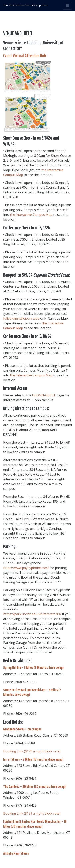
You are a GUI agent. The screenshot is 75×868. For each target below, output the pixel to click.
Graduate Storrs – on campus (22, 729)
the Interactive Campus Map (31, 215)
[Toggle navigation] (67, 6)
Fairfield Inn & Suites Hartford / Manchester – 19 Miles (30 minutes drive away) (35, 824)
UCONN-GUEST (44, 395)
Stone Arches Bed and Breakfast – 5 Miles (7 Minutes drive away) (32, 692)
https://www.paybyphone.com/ (26, 568)
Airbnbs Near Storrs (16, 853)
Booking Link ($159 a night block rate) (32, 813)
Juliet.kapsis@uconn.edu (21, 318)
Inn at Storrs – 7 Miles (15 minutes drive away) (33, 759)
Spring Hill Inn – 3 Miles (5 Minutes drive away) (33, 667)
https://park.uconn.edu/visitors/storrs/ (32, 614)
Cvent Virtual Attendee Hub (24, 56)
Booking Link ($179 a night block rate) (32, 751)
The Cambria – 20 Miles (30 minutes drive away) (34, 786)
